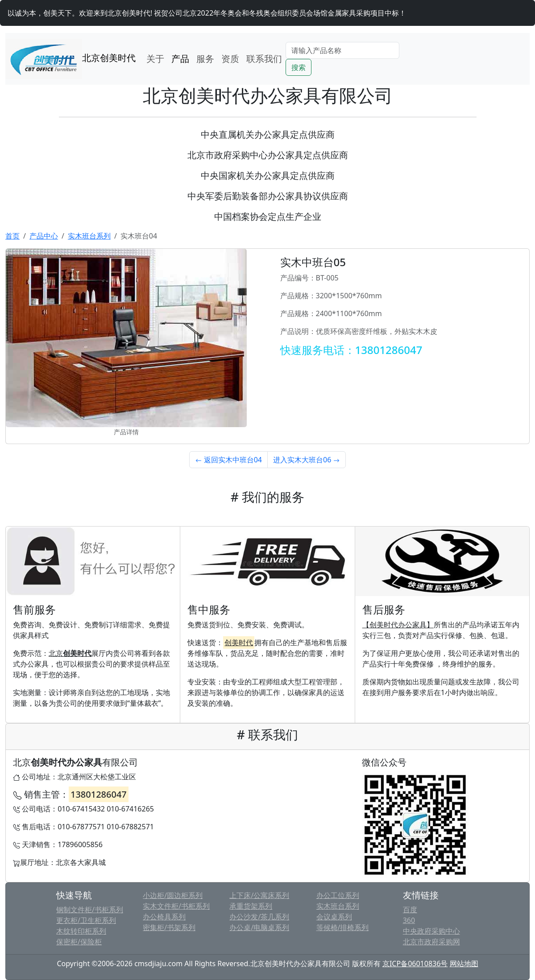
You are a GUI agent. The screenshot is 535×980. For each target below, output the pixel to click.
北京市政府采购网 (431, 942)
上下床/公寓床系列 (259, 895)
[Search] (342, 50)
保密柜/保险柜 (79, 942)
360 (409, 920)
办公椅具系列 (164, 917)
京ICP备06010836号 (415, 964)
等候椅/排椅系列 (343, 927)
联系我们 (264, 59)
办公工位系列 (338, 895)
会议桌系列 (334, 917)
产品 (180, 59)
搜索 (299, 67)
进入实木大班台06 (307, 460)
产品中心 (44, 236)
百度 (410, 910)
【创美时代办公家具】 (398, 625)
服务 (205, 59)
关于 (155, 59)
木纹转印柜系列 (81, 931)
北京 (70, 653)
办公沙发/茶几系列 (259, 917)
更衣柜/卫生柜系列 (86, 920)
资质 (230, 59)
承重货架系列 (251, 906)
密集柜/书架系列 (169, 927)
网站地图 (464, 964)
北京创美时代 (71, 59)
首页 (12, 236)
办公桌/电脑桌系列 (259, 927)
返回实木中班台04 (228, 460)
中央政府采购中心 (431, 931)
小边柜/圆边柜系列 (173, 895)
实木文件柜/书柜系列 (176, 906)
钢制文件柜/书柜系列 (90, 910)
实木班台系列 (89, 236)
